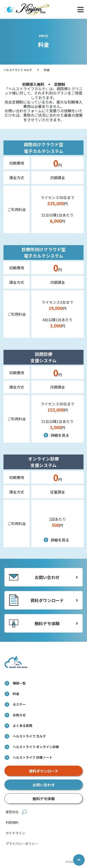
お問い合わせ (44, 785)
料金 (47, 70)
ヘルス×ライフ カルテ (18, 70)
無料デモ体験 (44, 799)
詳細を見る (58, 435)
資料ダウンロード (44, 771)
